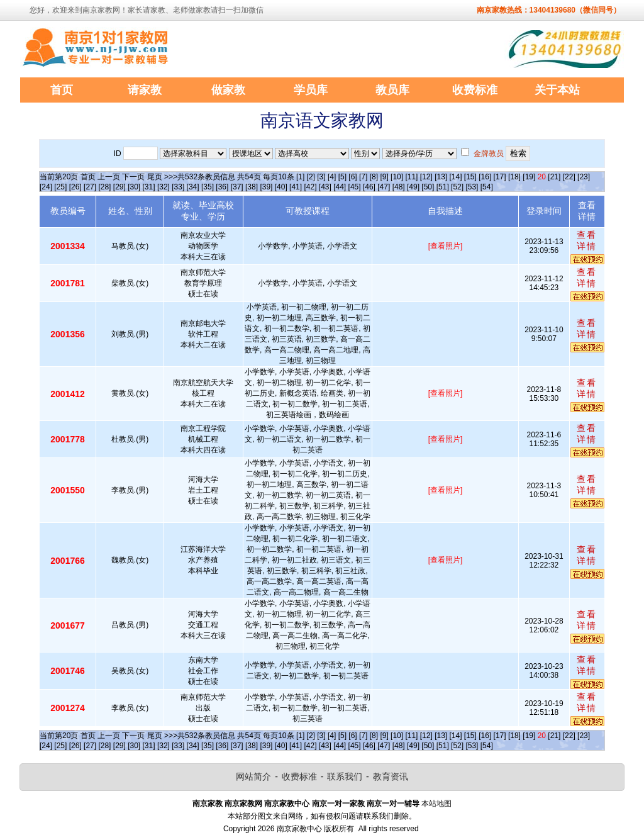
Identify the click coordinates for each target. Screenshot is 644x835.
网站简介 (253, 776)
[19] (529, 177)
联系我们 (345, 776)
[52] (457, 187)
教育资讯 (391, 776)
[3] (321, 177)
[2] (311, 177)
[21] (554, 177)
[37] (237, 187)
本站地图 (436, 804)
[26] (75, 187)
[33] (178, 187)
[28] (104, 187)
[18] (514, 177)
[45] (355, 187)
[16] (485, 177)
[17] (500, 177)
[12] (426, 177)
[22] (569, 177)
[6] (353, 177)
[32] (164, 187)
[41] (296, 187)
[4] (332, 177)
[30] (134, 187)
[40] (281, 187)
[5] (342, 177)
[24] (46, 187)
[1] (300, 177)
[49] (413, 187)
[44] (340, 187)
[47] (384, 187)
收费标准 (299, 776)
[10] (397, 177)
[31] (149, 187)
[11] (411, 177)
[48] (399, 187)
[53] (472, 187)
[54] (487, 187)
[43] (325, 187)
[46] (369, 187)
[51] (443, 187)
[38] (252, 187)
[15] (470, 177)
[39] (266, 187)
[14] (456, 177)
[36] (222, 187)
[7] (363, 177)
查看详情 (587, 240)
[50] (428, 187)
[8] (374, 177)
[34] (193, 187)
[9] (384, 177)
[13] (441, 177)
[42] (310, 187)
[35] (208, 187)
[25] (60, 187)
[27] (90, 187)
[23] (584, 177)
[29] (119, 187)
